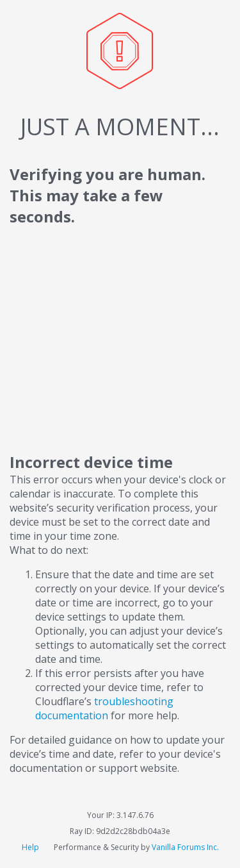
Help (31, 847)
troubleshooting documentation (104, 708)
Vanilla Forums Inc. (185, 847)
